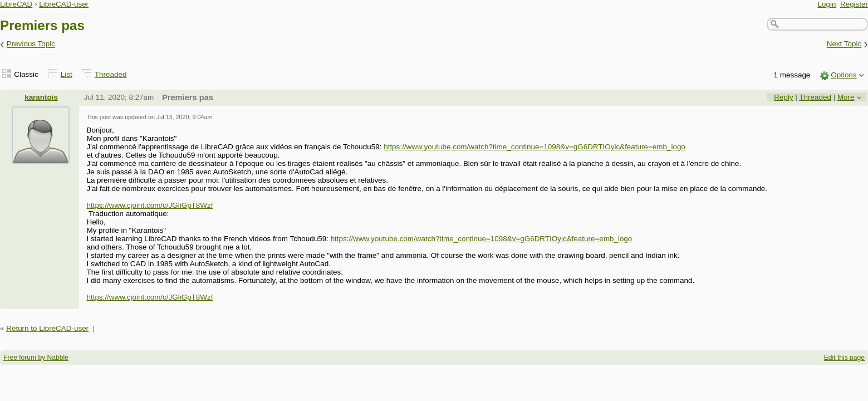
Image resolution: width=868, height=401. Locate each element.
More (846, 97)
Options (844, 75)
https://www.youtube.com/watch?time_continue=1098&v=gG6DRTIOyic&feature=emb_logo (534, 147)
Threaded (111, 74)
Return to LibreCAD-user (47, 328)
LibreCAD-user (64, 4)
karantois (41, 97)
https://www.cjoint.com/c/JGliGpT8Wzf (149, 205)
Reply (783, 97)
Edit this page (844, 358)
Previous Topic (31, 44)
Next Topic (844, 44)
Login (827, 4)
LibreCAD (16, 4)
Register (854, 4)
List (67, 74)
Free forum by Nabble (36, 358)
